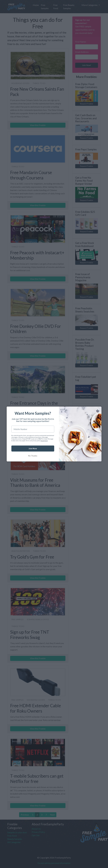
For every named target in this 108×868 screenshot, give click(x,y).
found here (44, 441)
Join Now (33, 448)
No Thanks (33, 456)
